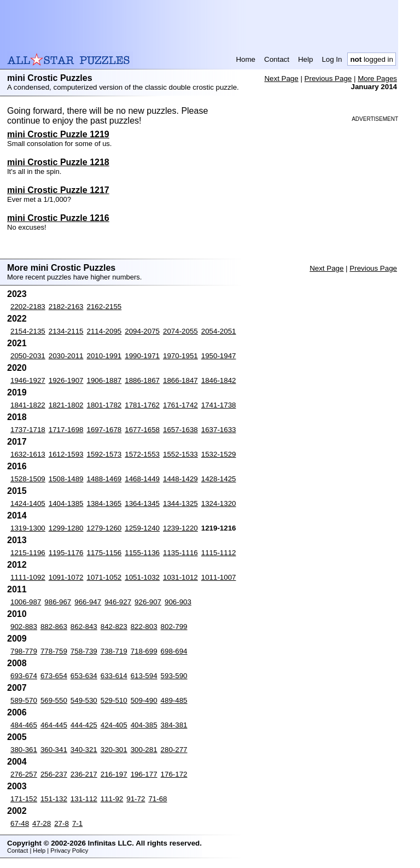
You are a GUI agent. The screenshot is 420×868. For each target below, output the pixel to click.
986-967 (58, 602)
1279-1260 (104, 528)
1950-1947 (219, 356)
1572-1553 (142, 454)
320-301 (114, 750)
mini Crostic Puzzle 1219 (58, 134)
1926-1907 (66, 380)
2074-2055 (180, 331)
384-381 (174, 725)
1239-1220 (180, 528)
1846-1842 (219, 380)
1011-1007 (219, 577)
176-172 (174, 774)
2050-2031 (28, 356)
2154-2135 (28, 331)
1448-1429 (180, 479)
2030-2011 (66, 356)
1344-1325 (180, 503)
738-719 (114, 651)
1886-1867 (142, 380)
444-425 (84, 725)
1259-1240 (142, 528)
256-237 (54, 774)
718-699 (144, 651)
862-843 (84, 627)
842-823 (114, 627)
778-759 (54, 651)
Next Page (281, 78)
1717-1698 (66, 430)
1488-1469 (104, 479)
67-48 (20, 823)
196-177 (144, 774)
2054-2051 (219, 331)
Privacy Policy (69, 850)
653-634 (84, 676)
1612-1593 (66, 454)
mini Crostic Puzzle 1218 (58, 162)
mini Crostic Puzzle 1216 (58, 218)
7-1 (77, 823)
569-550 (54, 700)
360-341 (54, 750)
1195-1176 (66, 553)
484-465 (24, 725)
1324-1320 (219, 503)
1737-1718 (28, 430)
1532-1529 (219, 454)
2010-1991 (104, 356)
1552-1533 (180, 454)
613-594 (144, 676)
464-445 (54, 725)
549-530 (84, 700)
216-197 (114, 774)
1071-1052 (104, 577)
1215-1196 (28, 553)
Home (246, 59)
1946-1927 (28, 380)
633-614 (114, 676)
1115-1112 (219, 553)
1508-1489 (66, 479)
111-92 (112, 799)
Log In (332, 59)
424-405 (114, 725)
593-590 (174, 676)
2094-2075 (142, 331)
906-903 (178, 602)
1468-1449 (142, 479)
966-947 (88, 602)
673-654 (54, 676)
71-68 (157, 799)
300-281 (144, 750)
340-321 (84, 750)
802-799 (174, 627)
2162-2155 (104, 307)
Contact (277, 59)
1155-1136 (142, 553)
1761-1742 (180, 405)
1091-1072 (66, 577)
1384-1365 (104, 503)
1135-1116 (180, 553)
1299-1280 (66, 528)
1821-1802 (66, 405)
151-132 (54, 799)
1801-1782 (104, 405)
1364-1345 (142, 503)
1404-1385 (66, 503)
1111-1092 (28, 577)
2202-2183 (28, 307)
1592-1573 (104, 454)
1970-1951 (180, 356)
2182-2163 (66, 307)
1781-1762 (142, 405)
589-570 (24, 700)
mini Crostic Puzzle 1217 (58, 190)
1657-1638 (180, 430)
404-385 (144, 725)
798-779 (24, 651)
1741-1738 (219, 405)
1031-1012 (180, 577)
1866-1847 (180, 380)
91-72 (136, 799)
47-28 (42, 823)
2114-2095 (104, 331)
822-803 (144, 627)
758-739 (84, 651)
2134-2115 (66, 331)
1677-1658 (142, 430)
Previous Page (328, 78)
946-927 (118, 602)
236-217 (84, 774)
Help (305, 59)
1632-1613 (28, 454)
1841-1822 (28, 405)
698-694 (174, 651)
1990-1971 (142, 356)
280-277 (174, 750)
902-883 (24, 627)
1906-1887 (104, 380)
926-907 (148, 602)
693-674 (24, 676)
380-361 (24, 750)
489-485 (174, 700)
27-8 (62, 823)
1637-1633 (219, 430)
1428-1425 (219, 479)
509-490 (144, 700)
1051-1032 (142, 577)
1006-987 (26, 602)
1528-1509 (28, 479)
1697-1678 (104, 430)
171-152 (24, 799)
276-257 (24, 774)
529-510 (114, 700)
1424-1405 (28, 503)
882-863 (54, 627)
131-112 (84, 799)
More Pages (377, 78)
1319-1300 (28, 528)
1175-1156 (104, 553)
